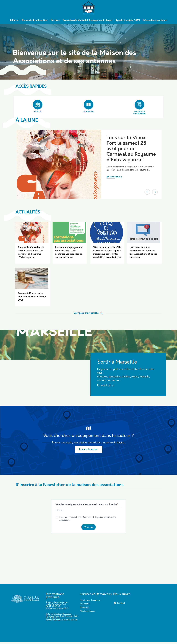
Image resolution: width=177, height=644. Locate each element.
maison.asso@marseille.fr (57, 610)
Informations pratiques (155, 20)
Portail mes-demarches (90, 602)
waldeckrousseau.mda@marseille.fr (62, 622)
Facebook (119, 605)
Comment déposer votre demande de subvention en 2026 (32, 298)
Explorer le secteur (89, 451)
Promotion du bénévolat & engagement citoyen (88, 20)
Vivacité (38, 106)
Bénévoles (84, 609)
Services (55, 20)
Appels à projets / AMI (128, 20)
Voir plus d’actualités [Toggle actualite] (86, 315)
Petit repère (88, 106)
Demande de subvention (35, 20)
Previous (147, 192)
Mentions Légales (88, 613)
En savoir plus (113, 177)
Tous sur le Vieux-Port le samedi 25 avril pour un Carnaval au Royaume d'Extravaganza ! (131, 149)
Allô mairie (85, 606)
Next (155, 192)
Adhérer (14, 20)
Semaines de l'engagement (139, 107)
